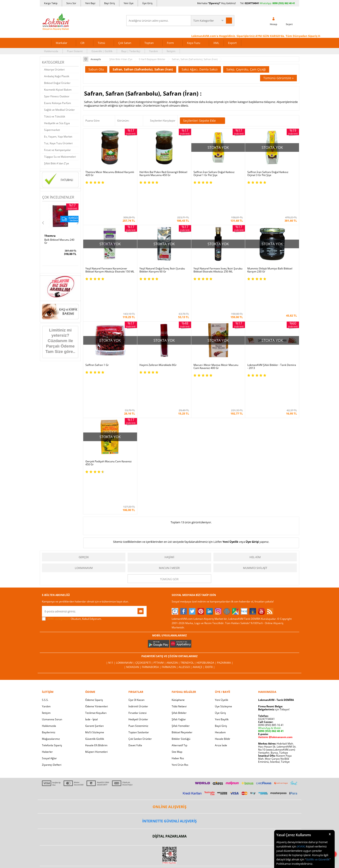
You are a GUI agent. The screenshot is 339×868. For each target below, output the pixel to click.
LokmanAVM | (126, 554)
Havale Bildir (223, 630)
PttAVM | (160, 554)
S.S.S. (45, 591)
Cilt (82, 43)
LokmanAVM (84, 459)
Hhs (47, 236)
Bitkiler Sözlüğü (181, 630)
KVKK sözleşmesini (59, 510)
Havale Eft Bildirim (96, 636)
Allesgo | (186, 558)
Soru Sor (71, 3)
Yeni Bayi (90, 3)
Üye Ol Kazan (136, 591)
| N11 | (111, 554)
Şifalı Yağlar (179, 610)
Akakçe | (199, 558)
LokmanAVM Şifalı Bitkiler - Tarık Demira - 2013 (272, 312)
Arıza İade (221, 636)
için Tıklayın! (274, 600)
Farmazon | (170, 558)
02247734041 (252, 3)
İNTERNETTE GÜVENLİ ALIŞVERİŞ (169, 712)
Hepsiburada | (207, 554)
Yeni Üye (129, 3)
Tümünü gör (169, 470)
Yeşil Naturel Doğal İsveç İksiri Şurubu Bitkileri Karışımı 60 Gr (162, 243)
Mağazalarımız (51, 630)
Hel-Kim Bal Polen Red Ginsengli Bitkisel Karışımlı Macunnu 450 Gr (163, 174)
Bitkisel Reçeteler (182, 623)
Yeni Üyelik (230, 433)
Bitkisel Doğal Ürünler (57, 83)
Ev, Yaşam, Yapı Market (58, 137)
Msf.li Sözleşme (95, 623)
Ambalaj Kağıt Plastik (57, 76)
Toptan (149, 43)
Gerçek (84, 448)
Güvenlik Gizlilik (95, 630)
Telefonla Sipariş (52, 636)
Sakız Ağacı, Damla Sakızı (200, 69)
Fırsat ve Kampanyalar (58, 150)
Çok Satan (125, 43)
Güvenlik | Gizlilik (102, 51)
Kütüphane (178, 591)
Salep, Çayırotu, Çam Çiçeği (246, 69)
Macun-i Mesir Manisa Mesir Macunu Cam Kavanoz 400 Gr (216, 312)
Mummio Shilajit (255, 459)
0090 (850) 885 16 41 (271, 616)
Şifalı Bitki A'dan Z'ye (57, 163)
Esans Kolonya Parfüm (58, 103)
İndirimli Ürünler (138, 597)
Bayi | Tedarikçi (131, 51)
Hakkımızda (51, 51)
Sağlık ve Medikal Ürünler (59, 110)
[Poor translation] (16, 805)
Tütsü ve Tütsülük (55, 116)
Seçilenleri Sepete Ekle (202, 121)
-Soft (147, 782)
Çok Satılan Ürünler (140, 630)
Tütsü (101, 43)
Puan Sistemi (75, 51)
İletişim (171, 51)
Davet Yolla (135, 636)
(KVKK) (301, 846)
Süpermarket (52, 130)
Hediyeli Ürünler (138, 610)
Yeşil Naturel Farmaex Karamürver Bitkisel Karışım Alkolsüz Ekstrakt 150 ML (110, 243)
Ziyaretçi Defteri (52, 656)
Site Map (177, 643)
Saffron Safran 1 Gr (97, 311)
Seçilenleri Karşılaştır (163, 121)
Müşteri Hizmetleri (96, 643)
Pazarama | (225, 554)
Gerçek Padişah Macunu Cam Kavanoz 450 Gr (109, 381)
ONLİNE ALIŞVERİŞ (169, 698)
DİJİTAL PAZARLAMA (169, 727)
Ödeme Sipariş (94, 591)
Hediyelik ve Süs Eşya (57, 123)
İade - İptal (91, 610)
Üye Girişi (252, 433)
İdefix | (210, 558)
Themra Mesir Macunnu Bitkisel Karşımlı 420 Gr (110, 174)
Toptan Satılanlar (139, 623)
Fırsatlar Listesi (138, 604)
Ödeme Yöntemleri (97, 597)
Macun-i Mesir (169, 459)
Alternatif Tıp (179, 636)
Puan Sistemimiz (138, 617)
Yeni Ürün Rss (180, 656)
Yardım (154, 51)
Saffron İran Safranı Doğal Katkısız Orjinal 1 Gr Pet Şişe (214, 174)
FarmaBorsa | (152, 558)
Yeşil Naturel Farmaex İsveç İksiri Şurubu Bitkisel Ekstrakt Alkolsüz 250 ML (218, 243)
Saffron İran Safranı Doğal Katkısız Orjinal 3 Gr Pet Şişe (268, 174)
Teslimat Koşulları (96, 604)
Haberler (47, 643)
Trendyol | (189, 554)
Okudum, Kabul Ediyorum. (72, 510)
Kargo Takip (51, 3)
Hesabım (220, 623)
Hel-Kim (255, 448)
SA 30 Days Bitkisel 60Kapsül (56, 241)
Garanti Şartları (94, 617)
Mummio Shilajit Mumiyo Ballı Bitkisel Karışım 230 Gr (270, 243)
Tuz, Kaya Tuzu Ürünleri (58, 143)
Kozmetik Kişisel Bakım (58, 90)
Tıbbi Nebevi (179, 597)
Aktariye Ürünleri (54, 70)
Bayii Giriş (221, 617)
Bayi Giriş (110, 3)
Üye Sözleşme (223, 597)
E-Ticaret (156, 782)
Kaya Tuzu (194, 43)
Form (170, 43)
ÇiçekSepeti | (144, 554)
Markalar (62, 43)
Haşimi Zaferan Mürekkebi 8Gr (158, 311)
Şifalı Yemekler (181, 617)
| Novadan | (133, 558)
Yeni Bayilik (222, 610)
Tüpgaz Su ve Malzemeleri (60, 157)
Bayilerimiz (49, 623)
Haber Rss (178, 649)
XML (216, 43)
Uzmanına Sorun (52, 610)
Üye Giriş (147, 3)
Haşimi (169, 448)
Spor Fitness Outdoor (57, 96)
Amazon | (173, 554)
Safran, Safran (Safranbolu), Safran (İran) (143, 69)
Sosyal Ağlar (49, 649)
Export (232, 43)
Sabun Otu (96, 69)
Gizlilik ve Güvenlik (318, 859)
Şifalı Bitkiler (179, 604)
